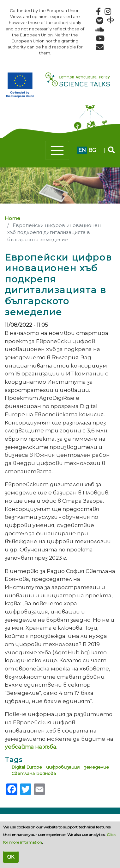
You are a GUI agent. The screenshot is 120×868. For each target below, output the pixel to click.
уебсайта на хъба (30, 747)
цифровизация (63, 767)
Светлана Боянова (34, 773)
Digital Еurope (27, 767)
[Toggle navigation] (57, 150)
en (82, 150)
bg (92, 150)
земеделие (96, 767)
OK (11, 857)
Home (12, 218)
